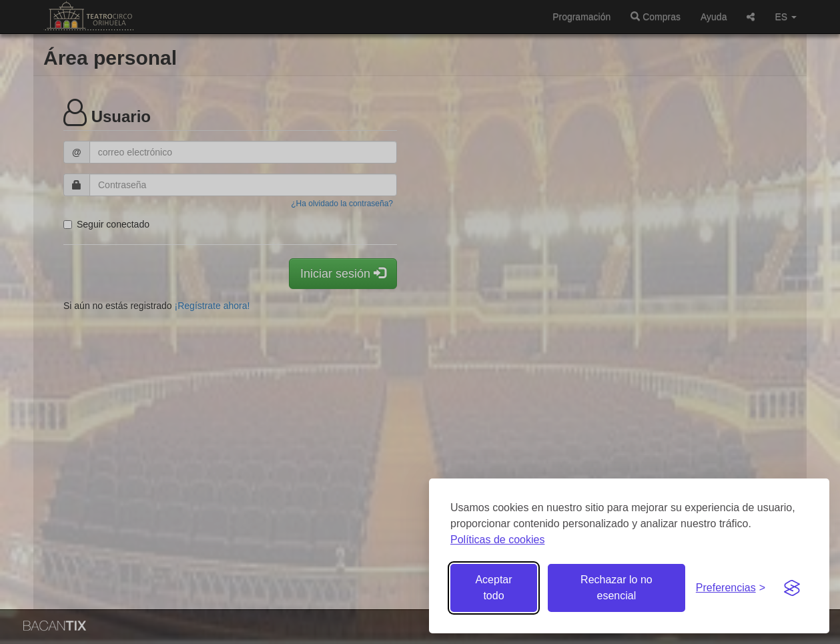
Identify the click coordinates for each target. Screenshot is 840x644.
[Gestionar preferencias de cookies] (731, 588)
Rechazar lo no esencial (616, 588)
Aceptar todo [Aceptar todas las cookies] (493, 588)
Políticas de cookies (497, 540)
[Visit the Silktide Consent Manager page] (792, 588)
